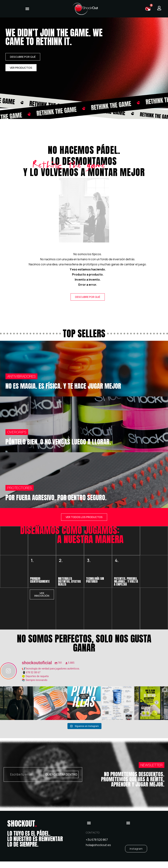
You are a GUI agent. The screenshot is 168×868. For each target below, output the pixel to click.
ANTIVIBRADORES (21, 376)
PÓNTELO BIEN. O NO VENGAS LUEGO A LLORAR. (58, 442)
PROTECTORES (20, 488)
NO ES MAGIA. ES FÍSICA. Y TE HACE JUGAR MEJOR (63, 386)
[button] (27, 9)
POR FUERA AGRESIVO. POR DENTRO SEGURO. (56, 498)
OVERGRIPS (17, 432)
